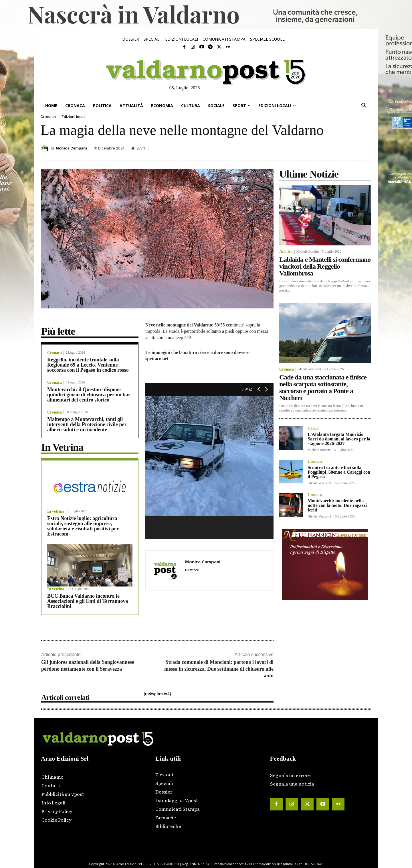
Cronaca (48, 117)
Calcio (313, 428)
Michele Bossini (308, 251)
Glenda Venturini (309, 369)
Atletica (286, 252)
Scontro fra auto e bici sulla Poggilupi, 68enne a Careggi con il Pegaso (339, 472)
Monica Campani (71, 148)
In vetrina (56, 511)
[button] (364, 106)
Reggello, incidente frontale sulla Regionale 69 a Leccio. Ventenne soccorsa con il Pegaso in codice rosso (88, 365)
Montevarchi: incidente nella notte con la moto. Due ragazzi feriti (337, 505)
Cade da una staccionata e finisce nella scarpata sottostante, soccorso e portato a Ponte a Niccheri (323, 387)
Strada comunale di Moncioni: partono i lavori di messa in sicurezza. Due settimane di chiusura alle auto (219, 669)
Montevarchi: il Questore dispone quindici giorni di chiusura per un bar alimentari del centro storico (89, 395)
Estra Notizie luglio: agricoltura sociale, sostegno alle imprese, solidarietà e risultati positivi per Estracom (83, 526)
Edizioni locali (73, 117)
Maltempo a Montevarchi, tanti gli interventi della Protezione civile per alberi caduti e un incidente (87, 424)
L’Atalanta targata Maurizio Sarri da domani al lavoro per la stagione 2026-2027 (339, 439)
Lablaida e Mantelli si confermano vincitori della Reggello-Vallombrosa (325, 266)
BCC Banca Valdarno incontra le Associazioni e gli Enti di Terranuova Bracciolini (88, 601)
